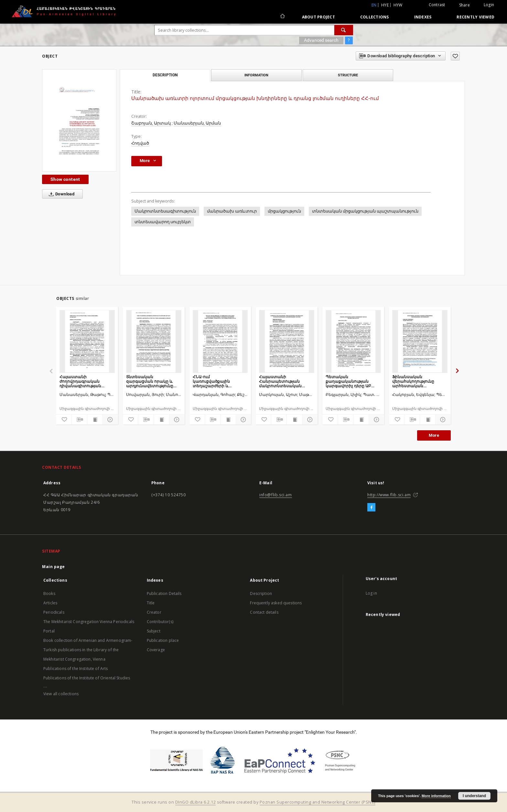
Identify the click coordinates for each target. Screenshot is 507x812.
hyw (398, 5)
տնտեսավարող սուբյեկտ (163, 222)
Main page (54, 567)
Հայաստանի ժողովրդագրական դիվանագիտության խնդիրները (80, 381)
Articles (50, 603)
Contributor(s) (160, 622)
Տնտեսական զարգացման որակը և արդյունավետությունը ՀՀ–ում (150, 381)
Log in (371, 593)
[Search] (344, 30)
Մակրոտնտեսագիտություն (165, 211)
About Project (318, 17)
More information (436, 796)
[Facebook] (371, 508)
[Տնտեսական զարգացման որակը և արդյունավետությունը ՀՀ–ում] (154, 341)
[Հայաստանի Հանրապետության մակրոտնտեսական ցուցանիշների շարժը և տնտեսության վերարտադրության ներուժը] (287, 341)
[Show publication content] (95, 420)
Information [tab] (256, 75)
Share (464, 5)
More (434, 435)
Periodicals (54, 612)
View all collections (61, 694)
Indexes (423, 17)
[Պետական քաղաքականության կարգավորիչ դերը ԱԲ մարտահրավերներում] (353, 341)
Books (49, 593)
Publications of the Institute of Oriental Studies (87, 678)
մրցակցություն (284, 211)
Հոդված (140, 143)
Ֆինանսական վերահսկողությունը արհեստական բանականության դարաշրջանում (413, 381)
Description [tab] (165, 75)
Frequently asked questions (276, 603)
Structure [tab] (348, 75)
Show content (65, 179)
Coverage (156, 650)
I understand (474, 796)
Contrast (437, 5)
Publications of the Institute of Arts (76, 669)
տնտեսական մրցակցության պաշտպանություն (365, 211)
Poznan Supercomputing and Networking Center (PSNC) (318, 802)
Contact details (264, 612)
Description (261, 593)
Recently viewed (475, 17)
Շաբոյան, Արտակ (151, 123)
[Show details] (109, 420)
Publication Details (164, 593)
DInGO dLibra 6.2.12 (196, 802)
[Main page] (282, 17)
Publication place (163, 640)
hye (385, 5)
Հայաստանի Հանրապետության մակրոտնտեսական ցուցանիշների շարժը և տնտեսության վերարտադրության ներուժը (284, 381)
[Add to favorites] (455, 56)
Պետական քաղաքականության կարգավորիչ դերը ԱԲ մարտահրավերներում (350, 381)
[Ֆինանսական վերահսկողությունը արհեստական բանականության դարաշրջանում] (420, 341)
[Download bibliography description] (79, 420)
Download (60, 194)
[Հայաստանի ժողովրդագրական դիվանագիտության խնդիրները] (87, 341)
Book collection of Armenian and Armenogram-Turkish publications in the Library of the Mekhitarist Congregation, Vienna (88, 650)
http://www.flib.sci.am (389, 495)
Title (151, 603)
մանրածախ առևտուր (232, 211)
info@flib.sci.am (276, 495)
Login (489, 5)
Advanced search (321, 40)
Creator (154, 612)
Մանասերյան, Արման (197, 123)
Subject (154, 631)
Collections (375, 17)
